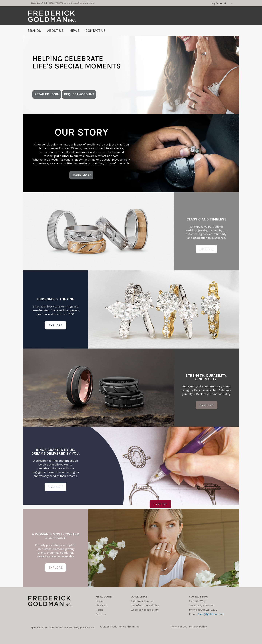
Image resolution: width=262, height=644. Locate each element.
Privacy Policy (198, 627)
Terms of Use (179, 627)
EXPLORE (207, 249)
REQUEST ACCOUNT (79, 94)
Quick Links (139, 597)
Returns (101, 614)
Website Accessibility (145, 610)
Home (99, 610)
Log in (100, 601)
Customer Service (142, 601)
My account (104, 597)
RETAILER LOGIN (47, 94)
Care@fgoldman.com (211, 614)
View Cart (102, 605)
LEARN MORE (81, 175)
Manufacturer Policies (145, 605)
